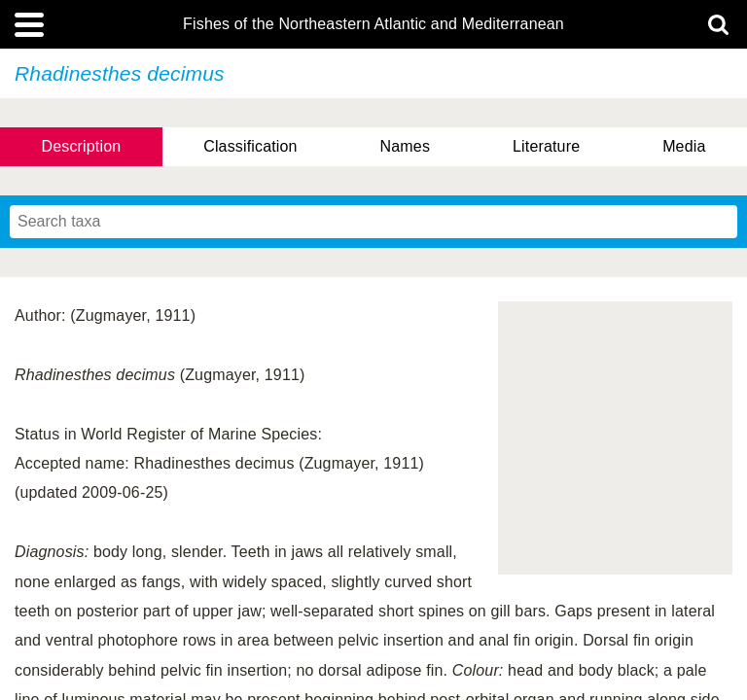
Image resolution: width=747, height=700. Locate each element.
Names (405, 146)
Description (81, 146)
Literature (546, 146)
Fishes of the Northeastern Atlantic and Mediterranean (373, 24)
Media (684, 146)
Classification (250, 146)
